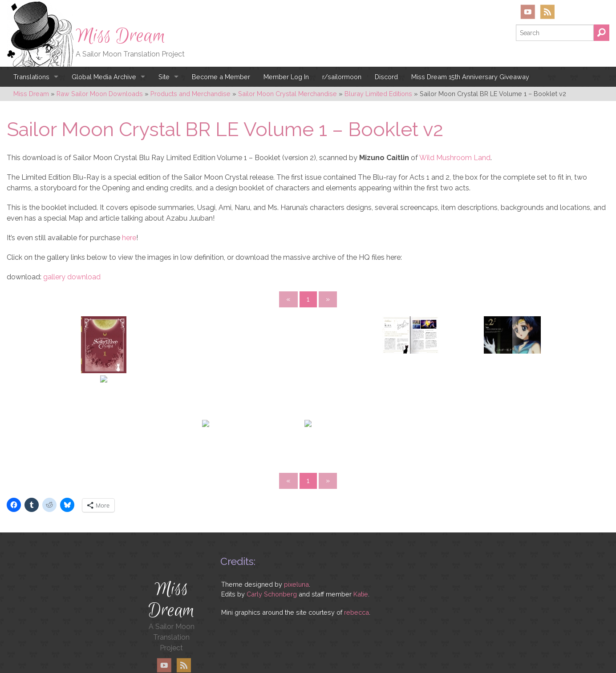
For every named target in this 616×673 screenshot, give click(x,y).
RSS (547, 12)
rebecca (357, 612)
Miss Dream (121, 36)
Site (164, 77)
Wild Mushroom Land (455, 158)
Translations (31, 77)
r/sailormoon (342, 77)
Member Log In (286, 77)
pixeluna (296, 584)
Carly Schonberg (272, 594)
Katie (361, 594)
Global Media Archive (104, 77)
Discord (386, 77)
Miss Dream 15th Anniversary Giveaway (470, 77)
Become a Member (221, 77)
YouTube (528, 12)
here (129, 238)
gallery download (72, 277)
